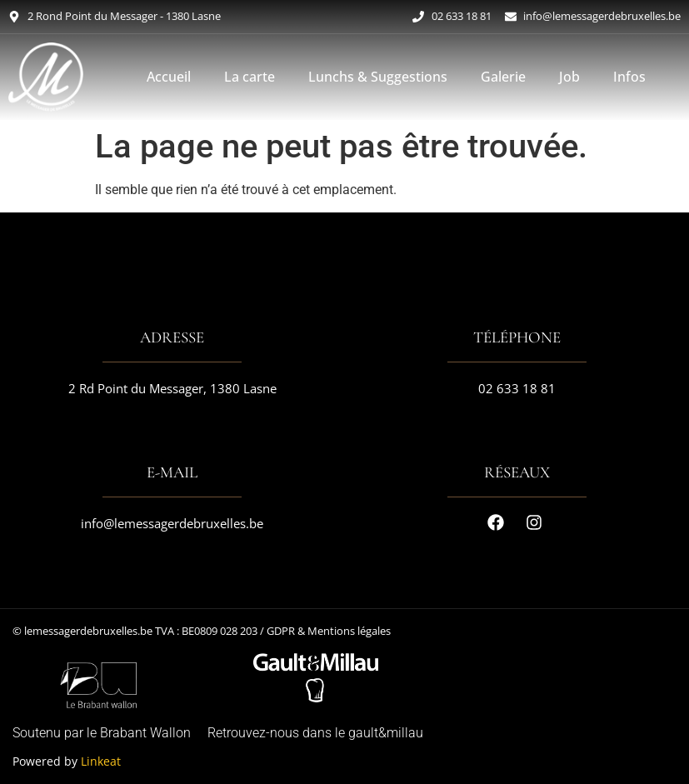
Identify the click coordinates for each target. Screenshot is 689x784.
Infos (629, 77)
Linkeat (101, 761)
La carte (250, 77)
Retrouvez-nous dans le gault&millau (315, 733)
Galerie (503, 77)
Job (569, 77)
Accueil (169, 77)
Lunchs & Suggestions (378, 77)
